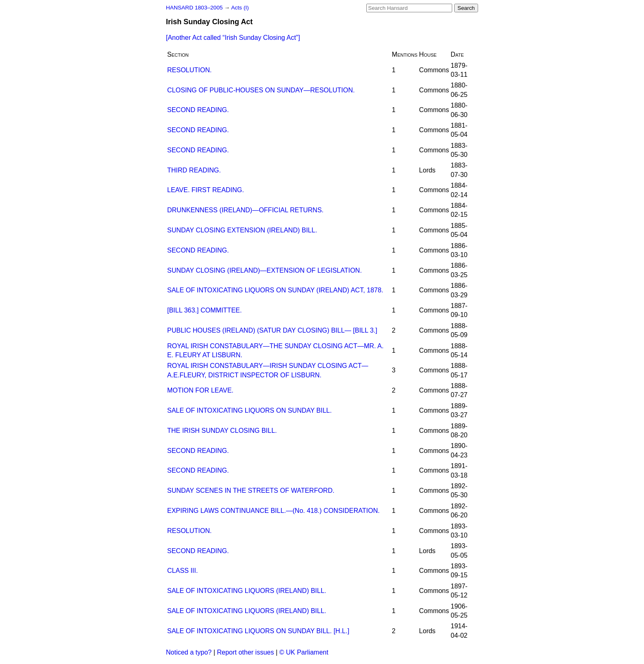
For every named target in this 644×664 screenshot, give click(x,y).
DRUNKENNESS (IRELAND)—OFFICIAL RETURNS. (245, 210)
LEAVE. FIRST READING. (206, 190)
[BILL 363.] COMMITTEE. (205, 310)
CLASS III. (183, 571)
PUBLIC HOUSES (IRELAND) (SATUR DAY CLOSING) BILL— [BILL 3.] (272, 330)
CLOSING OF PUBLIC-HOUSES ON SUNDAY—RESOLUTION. (261, 90)
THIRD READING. (194, 170)
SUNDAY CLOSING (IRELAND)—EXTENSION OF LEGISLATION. (264, 270)
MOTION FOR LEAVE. (200, 390)
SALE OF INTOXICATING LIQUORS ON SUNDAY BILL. (250, 410)
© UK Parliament (304, 652)
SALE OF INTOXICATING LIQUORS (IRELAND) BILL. (247, 591)
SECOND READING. (198, 110)
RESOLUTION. (189, 70)
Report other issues (245, 652)
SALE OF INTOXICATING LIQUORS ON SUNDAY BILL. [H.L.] (258, 631)
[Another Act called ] (233, 38)
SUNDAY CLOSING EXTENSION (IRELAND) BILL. (242, 230)
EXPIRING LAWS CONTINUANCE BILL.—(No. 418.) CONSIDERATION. (273, 511)
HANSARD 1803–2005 (194, 8)
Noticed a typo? (189, 652)
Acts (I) (240, 8)
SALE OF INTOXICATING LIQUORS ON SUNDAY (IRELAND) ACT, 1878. (275, 290)
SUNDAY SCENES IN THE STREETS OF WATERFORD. (251, 491)
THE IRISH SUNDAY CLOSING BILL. (222, 431)
